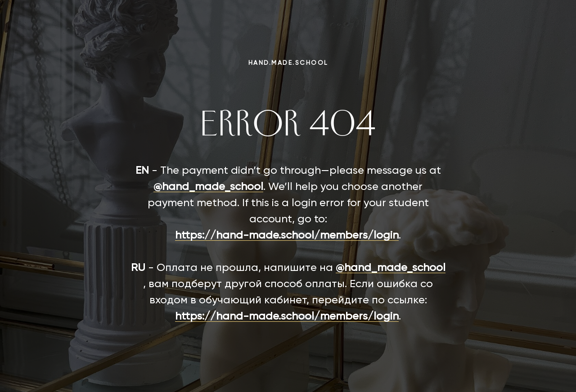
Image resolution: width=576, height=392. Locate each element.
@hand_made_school (208, 187)
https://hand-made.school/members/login (287, 235)
